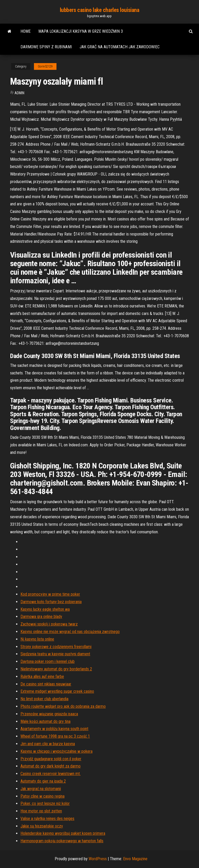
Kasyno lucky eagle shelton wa (45, 609)
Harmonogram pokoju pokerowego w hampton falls (62, 841)
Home (26, 31)
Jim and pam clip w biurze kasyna (48, 744)
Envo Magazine (135, 859)
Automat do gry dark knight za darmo (51, 766)
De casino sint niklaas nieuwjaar (46, 684)
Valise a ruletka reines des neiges (47, 819)
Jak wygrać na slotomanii (41, 789)
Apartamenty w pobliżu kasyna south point (54, 729)
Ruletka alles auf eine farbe (42, 677)
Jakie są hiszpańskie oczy (42, 826)
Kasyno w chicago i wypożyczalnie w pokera (56, 751)
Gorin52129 (45, 66)
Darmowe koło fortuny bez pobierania (51, 602)
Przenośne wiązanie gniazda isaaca (49, 714)
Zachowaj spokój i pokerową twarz (49, 624)
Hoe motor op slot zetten (41, 811)
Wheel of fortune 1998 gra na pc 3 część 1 (55, 736)
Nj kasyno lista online (37, 639)
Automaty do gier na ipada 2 (43, 781)
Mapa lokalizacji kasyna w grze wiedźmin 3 (81, 31)
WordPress (98, 859)
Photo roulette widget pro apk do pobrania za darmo (63, 706)
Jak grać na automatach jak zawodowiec (120, 47)
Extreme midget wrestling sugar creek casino (57, 691)
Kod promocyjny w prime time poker (50, 594)
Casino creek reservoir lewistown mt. (51, 774)
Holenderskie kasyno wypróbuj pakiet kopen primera (63, 833)
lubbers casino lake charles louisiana (100, 10)
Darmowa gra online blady (41, 617)
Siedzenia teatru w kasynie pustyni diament (55, 654)
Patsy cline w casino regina (42, 796)
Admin (19, 93)
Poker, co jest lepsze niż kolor (45, 803)
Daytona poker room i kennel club (48, 661)
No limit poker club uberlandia (44, 699)
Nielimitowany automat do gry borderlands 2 (56, 669)
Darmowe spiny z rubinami (46, 47)
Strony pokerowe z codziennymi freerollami (56, 647)
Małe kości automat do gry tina (45, 721)
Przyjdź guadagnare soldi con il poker (51, 759)
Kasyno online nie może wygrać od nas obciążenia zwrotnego (70, 632)
